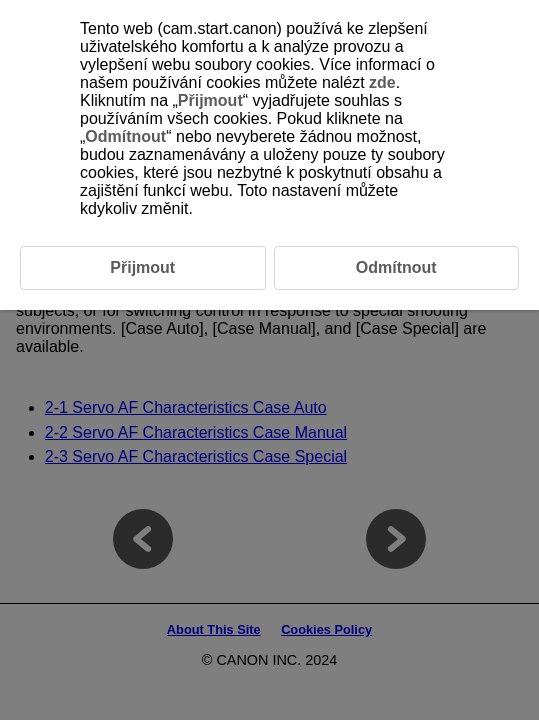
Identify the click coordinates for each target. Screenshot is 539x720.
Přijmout (210, 100)
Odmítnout (125, 136)
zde (382, 82)
